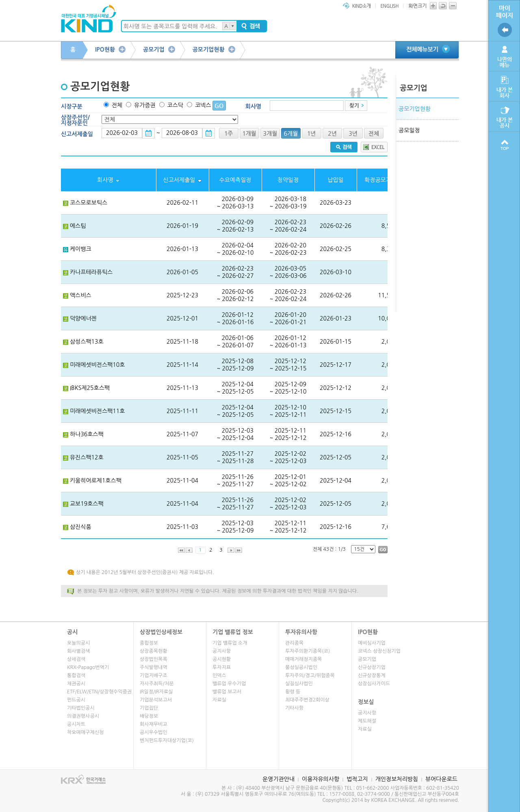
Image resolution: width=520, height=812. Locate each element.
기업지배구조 (154, 676)
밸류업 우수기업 (229, 684)
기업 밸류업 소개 (230, 643)
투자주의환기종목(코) (308, 651)
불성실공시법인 (301, 667)
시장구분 (72, 106)
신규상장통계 (372, 676)
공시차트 (76, 724)
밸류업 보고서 (227, 692)
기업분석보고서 (156, 700)
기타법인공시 (81, 708)
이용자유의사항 (321, 779)
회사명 (253, 106)
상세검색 (76, 659)
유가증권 (145, 105)
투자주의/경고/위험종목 (310, 676)
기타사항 (294, 708)
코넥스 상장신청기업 (379, 651)
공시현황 (222, 659)
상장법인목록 (154, 659)
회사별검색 (78, 651)
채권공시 (76, 684)
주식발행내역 (154, 667)
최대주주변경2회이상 (307, 700)
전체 (117, 105)
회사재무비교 (154, 724)
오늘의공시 (78, 643)
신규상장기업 (372, 667)
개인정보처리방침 (397, 779)
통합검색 (76, 676)
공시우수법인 (154, 732)
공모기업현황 (209, 50)
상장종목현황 (154, 651)
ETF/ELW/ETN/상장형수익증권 (99, 692)
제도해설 (367, 721)
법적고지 (357, 779)
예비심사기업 (372, 643)
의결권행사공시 (83, 716)
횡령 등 (293, 692)
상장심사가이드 (374, 684)
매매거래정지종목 (303, 659)
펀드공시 (76, 700)
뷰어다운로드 (441, 779)
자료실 (219, 700)
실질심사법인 (299, 684)
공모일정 (409, 130)
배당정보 (149, 716)
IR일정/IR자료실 (156, 692)
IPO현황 (105, 50)
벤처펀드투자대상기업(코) (167, 741)
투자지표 (222, 667)
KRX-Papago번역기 (88, 667)
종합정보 (149, 643)
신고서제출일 (77, 134)
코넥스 (203, 105)
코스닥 (175, 105)
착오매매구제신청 (85, 732)
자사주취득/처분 (157, 684)
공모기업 (154, 50)
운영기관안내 (278, 779)
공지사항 (222, 651)
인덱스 (219, 676)
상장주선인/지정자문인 (75, 120)
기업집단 (149, 708)
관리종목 (294, 643)
